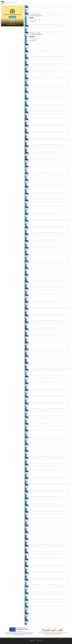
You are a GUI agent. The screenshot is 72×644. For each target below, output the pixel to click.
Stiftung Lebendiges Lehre (44, 633)
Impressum (32, 640)
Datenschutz (39, 640)
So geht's (12, 17)
